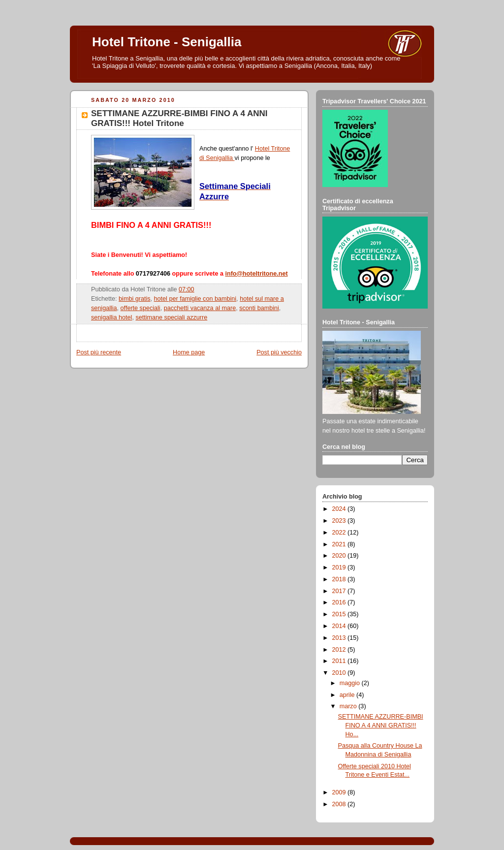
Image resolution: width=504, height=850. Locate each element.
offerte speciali (141, 308)
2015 (340, 614)
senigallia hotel (111, 317)
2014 (340, 626)
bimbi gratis (134, 299)
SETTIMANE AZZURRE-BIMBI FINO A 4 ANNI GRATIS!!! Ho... (381, 725)
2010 (340, 673)
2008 (340, 804)
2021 (340, 544)
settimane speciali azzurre (171, 317)
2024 (340, 509)
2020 (340, 556)
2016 (340, 602)
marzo (349, 706)
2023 (340, 521)
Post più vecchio (279, 352)
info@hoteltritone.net (256, 274)
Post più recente (99, 352)
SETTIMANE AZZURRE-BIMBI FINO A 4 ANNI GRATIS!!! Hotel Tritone (179, 118)
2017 (340, 591)
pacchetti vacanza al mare (200, 308)
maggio (351, 683)
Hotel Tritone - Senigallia (167, 42)
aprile (348, 695)
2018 (340, 579)
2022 (340, 533)
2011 (340, 661)
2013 (340, 638)
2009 (340, 792)
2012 (340, 650)
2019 (340, 567)
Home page (189, 352)
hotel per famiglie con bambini (195, 299)
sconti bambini (259, 308)
